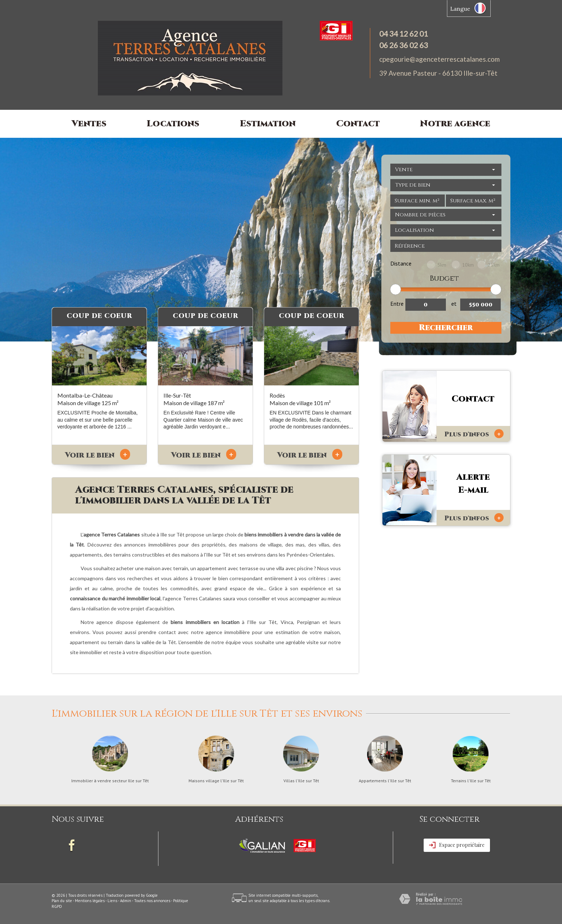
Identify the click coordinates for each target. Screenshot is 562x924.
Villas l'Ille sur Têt (301, 781)
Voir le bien (97, 455)
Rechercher (446, 328)
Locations (173, 124)
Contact (358, 124)
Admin (126, 901)
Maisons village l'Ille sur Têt (216, 781)
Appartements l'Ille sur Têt (385, 781)
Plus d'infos (474, 434)
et (454, 304)
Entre (397, 304)
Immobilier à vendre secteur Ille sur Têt (110, 781)
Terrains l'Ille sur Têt (471, 781)
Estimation (268, 124)
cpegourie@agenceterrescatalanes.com (439, 59)
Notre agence (455, 124)
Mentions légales (90, 901)
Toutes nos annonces (152, 901)
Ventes (89, 124)
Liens (112, 901)
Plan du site (62, 901)
